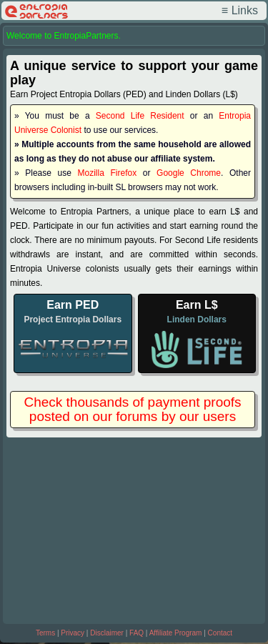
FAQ (137, 633)
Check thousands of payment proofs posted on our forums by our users (132, 409)
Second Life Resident (140, 116)
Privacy (73, 633)
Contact (220, 633)
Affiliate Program (176, 633)
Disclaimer (107, 633)
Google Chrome (189, 173)
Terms (45, 633)
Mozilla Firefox (108, 173)
